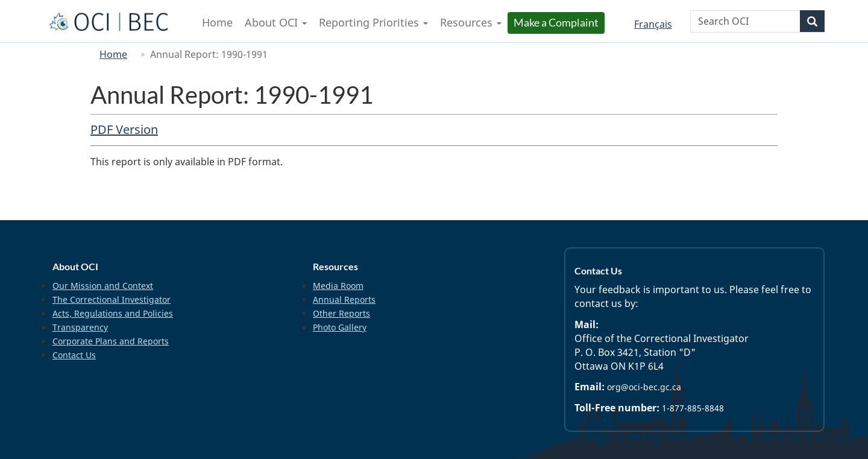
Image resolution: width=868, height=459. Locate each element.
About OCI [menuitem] (276, 22)
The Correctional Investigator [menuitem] (112, 299)
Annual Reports (344, 299)
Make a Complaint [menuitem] (557, 22)
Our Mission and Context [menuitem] (103, 286)
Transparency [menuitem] (80, 327)
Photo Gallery (340, 327)
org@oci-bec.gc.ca (644, 387)
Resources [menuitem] (471, 22)
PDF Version (124, 129)
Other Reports (341, 313)
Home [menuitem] (217, 22)
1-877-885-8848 (693, 408)
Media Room (338, 286)
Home (113, 54)
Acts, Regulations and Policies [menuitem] (113, 313)
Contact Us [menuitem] (74, 355)
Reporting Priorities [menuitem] (373, 22)
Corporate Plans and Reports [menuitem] (111, 341)
